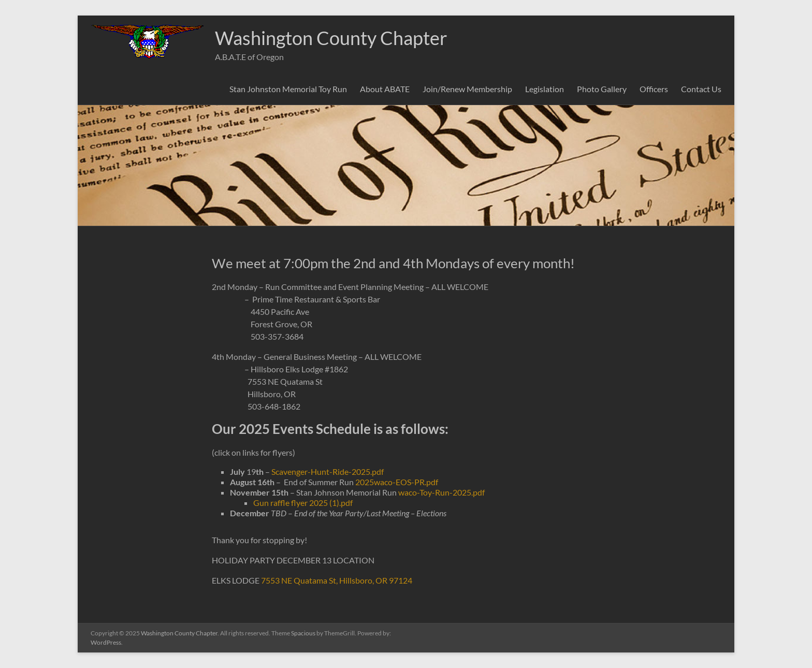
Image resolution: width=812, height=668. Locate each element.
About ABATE (385, 89)
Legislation (545, 89)
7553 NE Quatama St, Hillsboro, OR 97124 (337, 580)
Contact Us (701, 89)
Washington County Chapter (331, 38)
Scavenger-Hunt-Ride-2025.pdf (328, 471)
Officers (654, 89)
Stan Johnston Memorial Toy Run (288, 89)
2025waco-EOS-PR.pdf (397, 482)
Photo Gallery (602, 89)
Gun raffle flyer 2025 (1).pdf (303, 503)
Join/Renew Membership (467, 89)
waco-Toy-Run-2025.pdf (441, 492)
